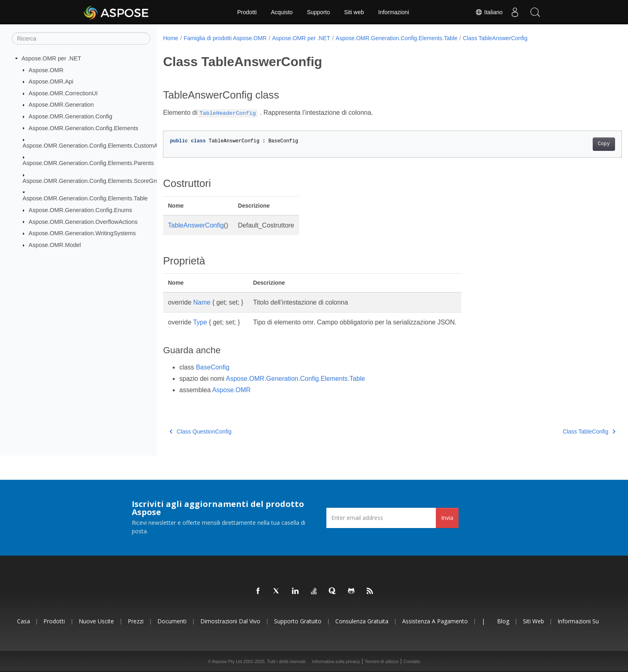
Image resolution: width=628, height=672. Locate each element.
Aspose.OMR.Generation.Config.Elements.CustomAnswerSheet (106, 146)
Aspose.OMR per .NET (51, 58)
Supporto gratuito (298, 621)
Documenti (172, 621)
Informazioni (394, 12)
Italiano (489, 12)
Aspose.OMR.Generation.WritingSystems (82, 233)
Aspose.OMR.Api (51, 82)
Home (170, 38)
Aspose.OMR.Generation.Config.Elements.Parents (88, 163)
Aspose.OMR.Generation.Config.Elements (84, 128)
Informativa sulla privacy (336, 661)
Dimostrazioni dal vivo (230, 621)
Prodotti (247, 12)
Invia (447, 518)
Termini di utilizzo (382, 661)
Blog (503, 621)
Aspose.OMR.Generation (61, 105)
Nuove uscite (96, 621)
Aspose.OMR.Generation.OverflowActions (83, 221)
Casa (24, 621)
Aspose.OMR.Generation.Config (71, 116)
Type (200, 322)
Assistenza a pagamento (435, 621)
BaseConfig (213, 367)
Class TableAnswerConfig (495, 38)
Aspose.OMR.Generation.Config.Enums (80, 210)
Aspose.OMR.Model (55, 245)
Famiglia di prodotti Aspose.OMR (225, 38)
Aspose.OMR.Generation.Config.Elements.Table (85, 198)
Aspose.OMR (46, 70)
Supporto (318, 12)
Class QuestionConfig (200, 432)
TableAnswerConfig (196, 225)
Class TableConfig (557, 432)
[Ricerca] (81, 39)
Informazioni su (578, 621)
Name (202, 302)
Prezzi (136, 621)
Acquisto (282, 12)
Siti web (354, 12)
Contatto (412, 661)
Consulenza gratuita (362, 621)
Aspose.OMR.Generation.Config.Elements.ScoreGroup (94, 181)
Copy (572, 144)
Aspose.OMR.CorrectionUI (63, 93)
